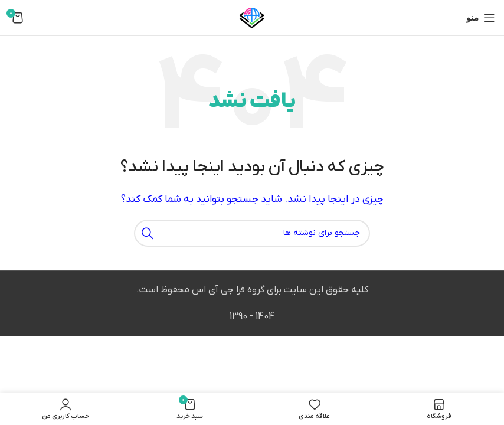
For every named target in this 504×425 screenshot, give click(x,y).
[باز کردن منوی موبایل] (481, 18)
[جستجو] (252, 233)
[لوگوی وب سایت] (252, 17)
